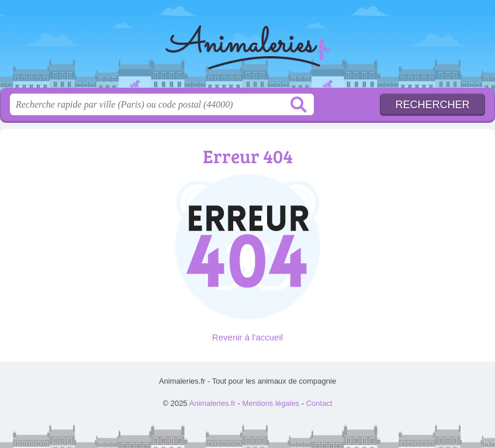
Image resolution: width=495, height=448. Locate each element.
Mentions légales (271, 403)
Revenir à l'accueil (247, 337)
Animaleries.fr (248, 48)
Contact (319, 403)
